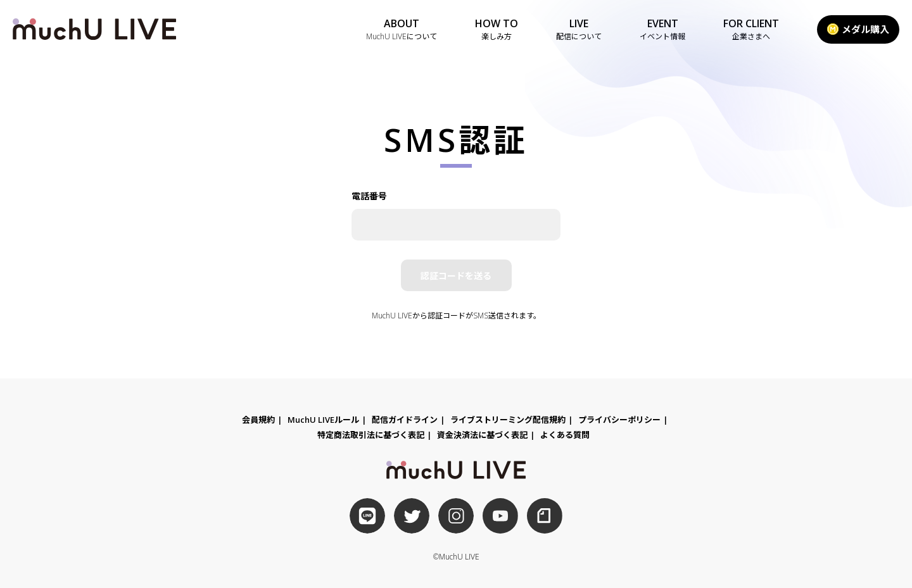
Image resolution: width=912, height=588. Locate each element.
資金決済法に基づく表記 (482, 435)
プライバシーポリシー (619, 420)
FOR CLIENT (751, 29)
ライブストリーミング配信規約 (508, 420)
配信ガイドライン (405, 420)
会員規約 (258, 420)
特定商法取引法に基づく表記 (371, 435)
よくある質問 (565, 435)
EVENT (662, 29)
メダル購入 (858, 29)
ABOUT (402, 29)
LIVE (579, 29)
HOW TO (497, 29)
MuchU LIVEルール (323, 420)
